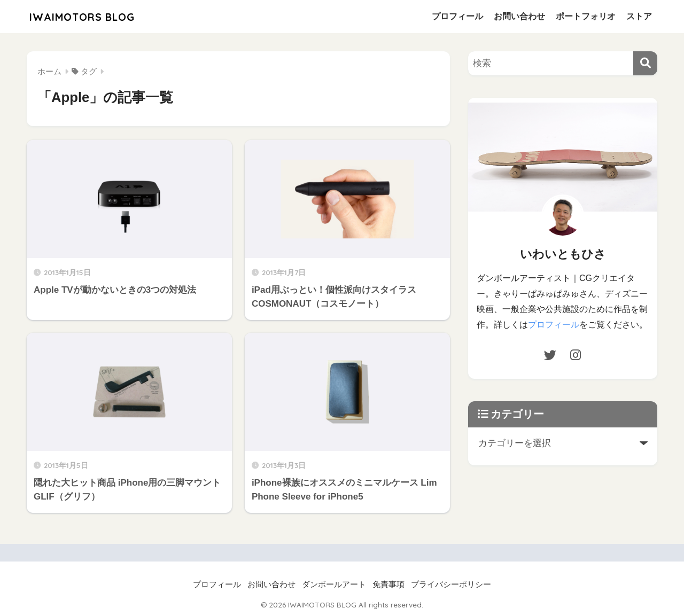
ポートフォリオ (586, 16)
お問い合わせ (519, 16)
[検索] (645, 63)
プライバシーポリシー (451, 584)
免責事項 (388, 584)
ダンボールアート (334, 584)
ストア (639, 16)
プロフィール (457, 16)
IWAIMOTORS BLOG (92, 16)
